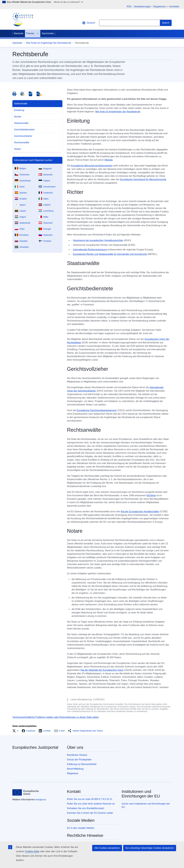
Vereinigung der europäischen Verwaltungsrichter (98, 240)
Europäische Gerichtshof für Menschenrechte (143, 179)
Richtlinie (151, 495)
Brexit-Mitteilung (75, 769)
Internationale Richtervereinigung (90, 250)
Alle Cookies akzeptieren (107, 848)
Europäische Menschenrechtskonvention (92, 166)
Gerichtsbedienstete (24, 130)
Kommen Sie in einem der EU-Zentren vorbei (90, 813)
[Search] (166, 23)
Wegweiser (73, 773)
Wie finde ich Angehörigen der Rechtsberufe (118, 112)
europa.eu (41, 800)
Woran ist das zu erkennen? (68, 2)
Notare (18, 149)
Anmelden (174, 7)
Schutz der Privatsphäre (79, 760)
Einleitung (19, 110)
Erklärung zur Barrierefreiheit (82, 764)
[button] (16, 731)
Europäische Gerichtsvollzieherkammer (97, 410)
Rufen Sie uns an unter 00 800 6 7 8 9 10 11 (90, 799)
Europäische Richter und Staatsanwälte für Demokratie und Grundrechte (110, 254)
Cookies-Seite (32, 851)
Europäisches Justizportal (35, 747)
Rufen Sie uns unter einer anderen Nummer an (91, 804)
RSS (129, 7)
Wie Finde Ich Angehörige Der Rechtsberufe (49, 43)
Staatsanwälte (21, 123)
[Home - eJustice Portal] (23, 19)
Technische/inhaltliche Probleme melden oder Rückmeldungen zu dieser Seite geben (56, 717)
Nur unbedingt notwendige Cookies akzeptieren (150, 848)
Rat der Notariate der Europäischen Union (102, 670)
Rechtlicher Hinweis (77, 755)
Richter (18, 117)
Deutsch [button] (89, 23)
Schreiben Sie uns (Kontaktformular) (86, 808)
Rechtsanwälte (22, 142)
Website (109, 160)
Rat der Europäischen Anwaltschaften (140, 512)
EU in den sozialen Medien (81, 828)
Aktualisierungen (142, 7)
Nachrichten (48, 33)
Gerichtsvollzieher (23, 136)
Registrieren (160, 7)
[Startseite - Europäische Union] (26, 792)
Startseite (19, 33)
